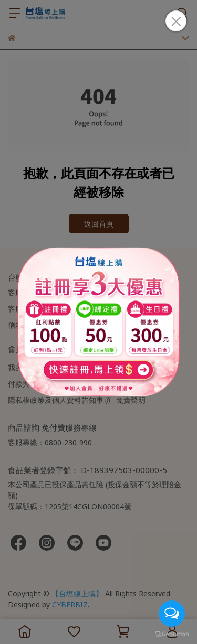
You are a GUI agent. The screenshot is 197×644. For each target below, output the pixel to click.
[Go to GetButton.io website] (172, 634)
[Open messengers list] (172, 614)
